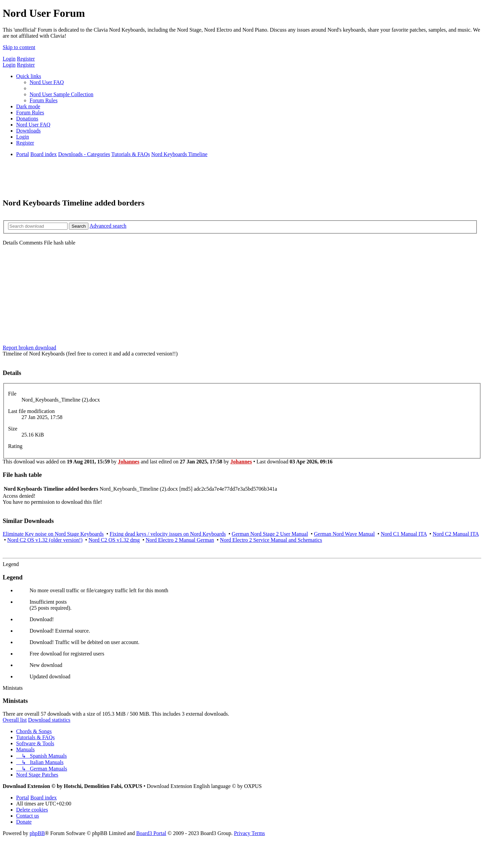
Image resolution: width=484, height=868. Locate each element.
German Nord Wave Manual (344, 534)
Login (9, 59)
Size (13, 429)
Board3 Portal (151, 833)
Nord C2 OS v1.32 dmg (114, 540)
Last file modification (31, 411)
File (12, 394)
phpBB (37, 833)
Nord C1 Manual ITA (404, 534)
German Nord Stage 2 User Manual (270, 534)
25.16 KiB (33, 435)
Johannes (129, 462)
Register (26, 59)
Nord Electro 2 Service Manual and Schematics (271, 540)
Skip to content (19, 47)
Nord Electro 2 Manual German (180, 540)
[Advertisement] (242, 296)
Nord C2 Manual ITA (456, 534)
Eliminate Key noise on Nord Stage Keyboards (53, 534)
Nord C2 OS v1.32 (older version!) (45, 540)
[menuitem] (47, 82)
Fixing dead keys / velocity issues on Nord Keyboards (168, 534)
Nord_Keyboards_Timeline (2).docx (61, 400)
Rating (15, 446)
